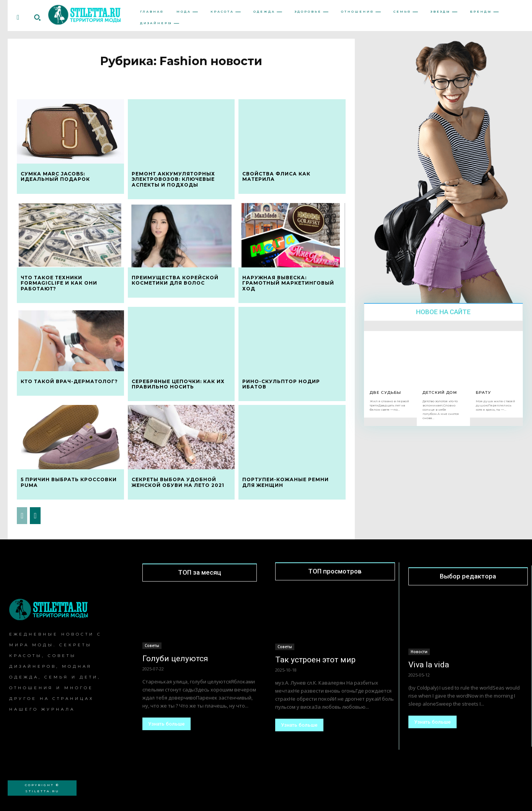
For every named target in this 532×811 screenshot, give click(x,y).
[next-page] (35, 516)
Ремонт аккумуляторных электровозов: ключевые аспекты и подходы (173, 179)
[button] (37, 18)
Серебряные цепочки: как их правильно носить (178, 384)
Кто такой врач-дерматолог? (69, 381)
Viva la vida (429, 665)
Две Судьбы (385, 392)
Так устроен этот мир (315, 660)
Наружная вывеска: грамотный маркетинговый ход (288, 283)
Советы (152, 646)
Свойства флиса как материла (276, 176)
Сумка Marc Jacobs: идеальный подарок (55, 176)
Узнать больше (166, 724)
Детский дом (440, 392)
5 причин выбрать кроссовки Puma (69, 482)
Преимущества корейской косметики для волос (175, 280)
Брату (483, 392)
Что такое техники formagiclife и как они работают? (59, 283)
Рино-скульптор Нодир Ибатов (281, 384)
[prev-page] (22, 516)
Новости (419, 652)
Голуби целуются (175, 659)
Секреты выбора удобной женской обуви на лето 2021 (178, 482)
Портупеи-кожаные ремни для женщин (286, 482)
